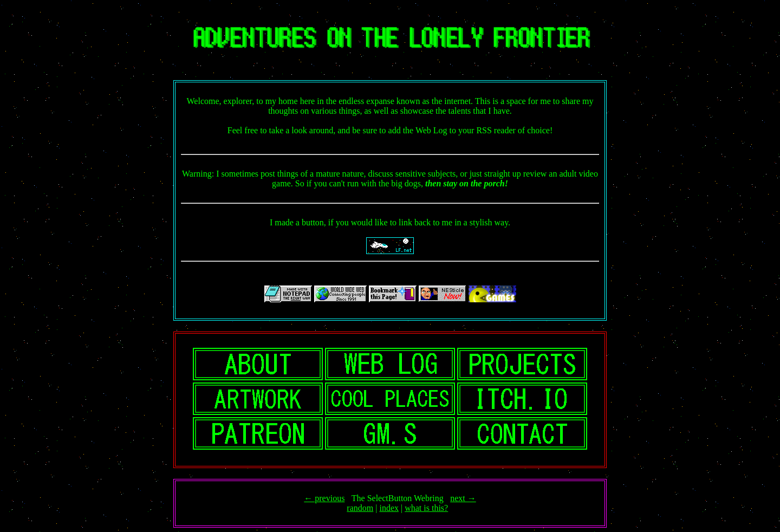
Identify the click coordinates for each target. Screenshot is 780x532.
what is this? (426, 508)
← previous (324, 498)
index (389, 508)
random (360, 508)
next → (463, 498)
